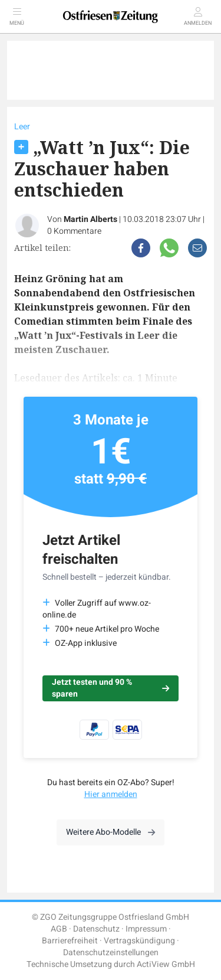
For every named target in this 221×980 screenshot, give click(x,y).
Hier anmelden (111, 794)
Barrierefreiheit (70, 941)
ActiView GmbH (166, 964)
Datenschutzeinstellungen (111, 953)
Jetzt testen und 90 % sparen (111, 688)
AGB (59, 929)
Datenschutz (96, 929)
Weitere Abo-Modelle (111, 832)
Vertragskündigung (139, 941)
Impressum (146, 929)
